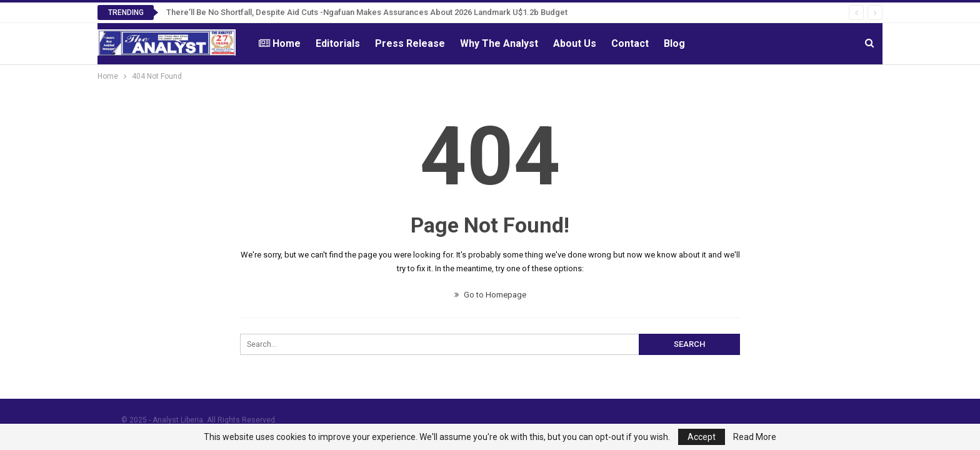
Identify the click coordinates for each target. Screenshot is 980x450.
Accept (702, 437)
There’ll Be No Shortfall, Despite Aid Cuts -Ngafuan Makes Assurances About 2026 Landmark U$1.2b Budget (367, 12)
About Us (575, 43)
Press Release (410, 43)
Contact (630, 43)
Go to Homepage (490, 295)
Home (280, 43)
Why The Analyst (499, 43)
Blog (674, 43)
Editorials (338, 43)
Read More (755, 437)
